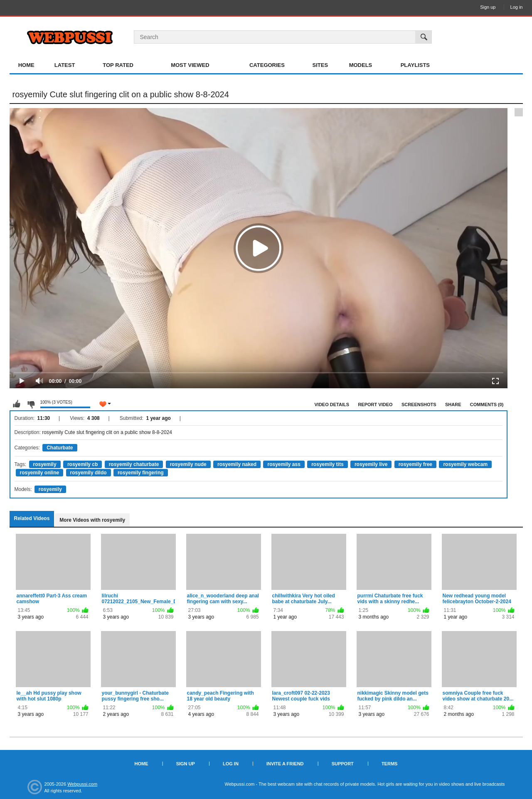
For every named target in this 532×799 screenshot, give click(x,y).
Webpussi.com (82, 784)
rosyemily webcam (465, 464)
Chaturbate (60, 448)
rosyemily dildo (89, 473)
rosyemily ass (284, 464)
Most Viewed (190, 65)
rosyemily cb (83, 464)
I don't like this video (31, 404)
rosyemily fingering (141, 473)
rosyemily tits (327, 464)
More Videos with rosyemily (92, 520)
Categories (267, 65)
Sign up (488, 7)
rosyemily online (40, 473)
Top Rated (118, 65)
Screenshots (419, 404)
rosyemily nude (188, 464)
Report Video (375, 404)
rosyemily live (371, 464)
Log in (517, 7)
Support (343, 764)
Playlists (415, 65)
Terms (390, 764)
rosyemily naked (237, 464)
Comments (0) (487, 404)
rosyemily (45, 464)
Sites (320, 65)
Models (361, 65)
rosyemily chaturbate (134, 464)
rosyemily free (415, 464)
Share (453, 404)
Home (26, 65)
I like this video (17, 404)
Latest (65, 65)
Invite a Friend (285, 764)
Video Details (332, 404)
